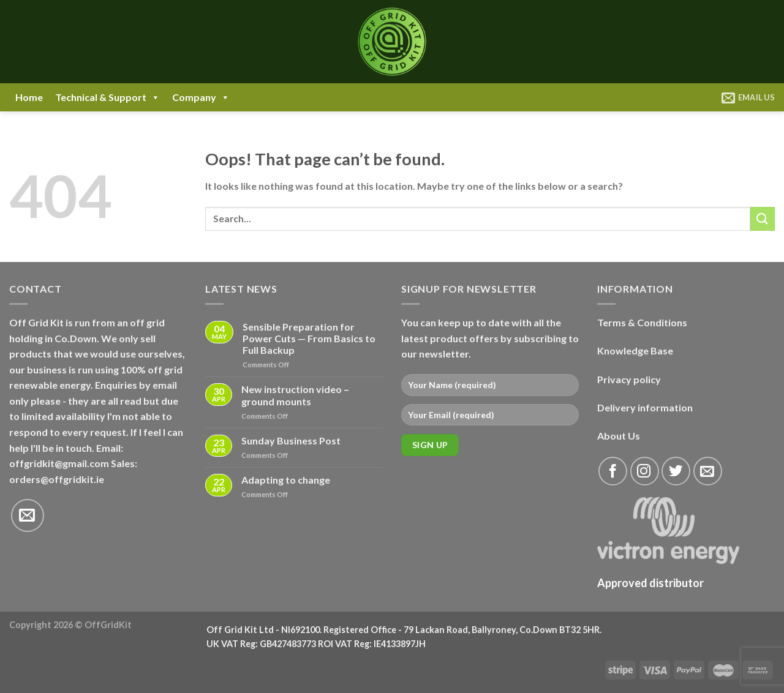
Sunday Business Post (291, 440)
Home (29, 97)
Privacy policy (629, 379)
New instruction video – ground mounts (295, 395)
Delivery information (645, 407)
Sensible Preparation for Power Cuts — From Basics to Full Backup (309, 338)
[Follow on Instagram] (645, 471)
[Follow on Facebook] (613, 471)
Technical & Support (107, 97)
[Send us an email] (28, 515)
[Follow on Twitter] (676, 471)
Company (201, 97)
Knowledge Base (635, 350)
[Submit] (763, 219)
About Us (619, 436)
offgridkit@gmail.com (59, 463)
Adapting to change (286, 480)
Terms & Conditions (642, 322)
